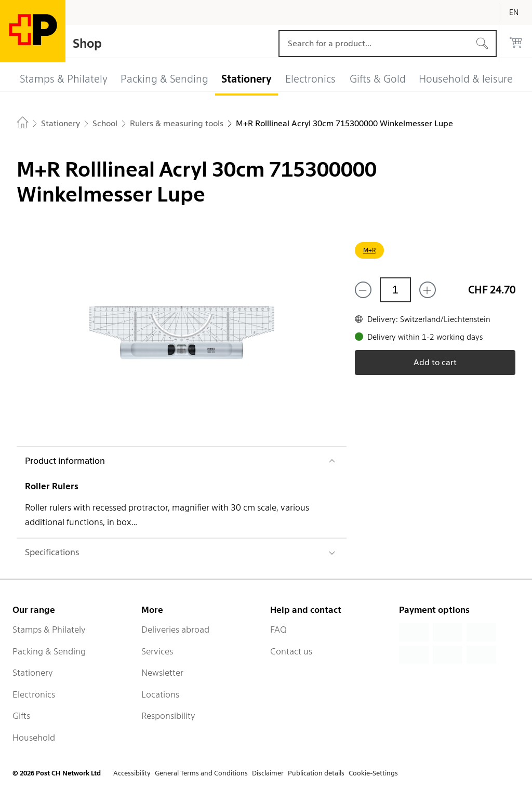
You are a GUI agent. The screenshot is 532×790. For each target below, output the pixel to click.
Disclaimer (268, 773)
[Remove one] (363, 290)
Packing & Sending (49, 651)
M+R (369, 250)
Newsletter (162, 673)
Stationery (33, 673)
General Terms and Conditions (201, 773)
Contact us (291, 651)
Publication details (316, 773)
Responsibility (168, 716)
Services (157, 651)
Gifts (21, 716)
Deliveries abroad (175, 630)
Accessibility (132, 773)
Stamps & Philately (49, 630)
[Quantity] (395, 290)
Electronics (34, 694)
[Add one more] (428, 290)
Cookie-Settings (373, 773)
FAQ (278, 630)
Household (34, 738)
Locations (160, 694)
